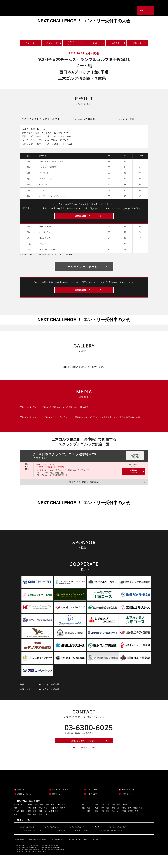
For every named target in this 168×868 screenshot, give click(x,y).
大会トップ (30, 44)
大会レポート (92, 803)
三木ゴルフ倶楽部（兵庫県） (52, 475)
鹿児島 (130, 824)
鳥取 (97, 821)
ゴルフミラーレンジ (63, 844)
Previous (7, 26)
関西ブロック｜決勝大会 (45, 473)
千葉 (51, 821)
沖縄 (137, 824)
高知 (141, 821)
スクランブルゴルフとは (55, 840)
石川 (40, 824)
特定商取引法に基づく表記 (37, 851)
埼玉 (46, 821)
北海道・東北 (19, 818)
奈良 (119, 818)
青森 (36, 818)
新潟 (29, 824)
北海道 (30, 818)
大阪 (108, 818)
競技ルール (137, 44)
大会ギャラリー (128, 803)
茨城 (29, 821)
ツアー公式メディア (60, 803)
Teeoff (105, 840)
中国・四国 (86, 821)
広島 (113, 821)
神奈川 (63, 821)
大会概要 (116, 44)
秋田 (53, 818)
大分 (119, 824)
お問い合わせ (127, 807)
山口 (119, 821)
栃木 (35, 821)
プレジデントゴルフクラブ (127, 840)
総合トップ (22, 803)
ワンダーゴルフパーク (88, 844)
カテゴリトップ (52, 44)
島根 (102, 821)
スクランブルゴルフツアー (84, 840)
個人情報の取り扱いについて (77, 851)
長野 (56, 824)
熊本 (113, 824)
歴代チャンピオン (24, 807)
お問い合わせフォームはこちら (84, 751)
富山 (35, 824)
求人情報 (95, 851)
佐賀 (102, 824)
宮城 (47, 818)
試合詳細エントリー (133, 480)
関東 (16, 821)
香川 (130, 821)
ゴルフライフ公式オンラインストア (33, 844)
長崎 (108, 824)
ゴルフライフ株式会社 (28, 840)
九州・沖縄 (86, 824)
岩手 (42, 818)
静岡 (35, 828)
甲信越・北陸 (19, 824)
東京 (56, 821)
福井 (46, 824)
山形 (58, 818)
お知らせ (94, 44)
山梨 (51, 824)
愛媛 (135, 821)
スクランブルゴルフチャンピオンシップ (121, 844)
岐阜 (29, 828)
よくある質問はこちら (86, 760)
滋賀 (97, 818)
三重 (46, 828)
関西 (83, 818)
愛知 (40, 828)
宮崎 (124, 824)
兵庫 (113, 818)
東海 (16, 828)
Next (161, 26)
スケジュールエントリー (73, 44)
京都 (102, 818)
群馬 (40, 821)
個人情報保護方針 (57, 851)
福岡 (97, 824)
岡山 (108, 821)
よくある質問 (92, 807)
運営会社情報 (19, 851)
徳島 (124, 821)
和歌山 (125, 818)
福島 (64, 818)
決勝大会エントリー (84, 219)
